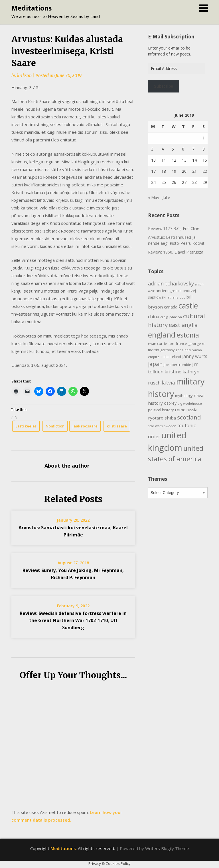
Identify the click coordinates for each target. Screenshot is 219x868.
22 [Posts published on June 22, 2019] (205, 171)
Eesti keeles (26, 426)
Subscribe (163, 86)
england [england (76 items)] (162, 335)
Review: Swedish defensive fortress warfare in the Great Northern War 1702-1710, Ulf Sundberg (73, 620)
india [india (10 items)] (165, 357)
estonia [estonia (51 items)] (188, 335)
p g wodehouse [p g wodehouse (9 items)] (190, 403)
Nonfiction (55, 426)
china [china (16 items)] (154, 316)
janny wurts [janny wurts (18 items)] (195, 356)
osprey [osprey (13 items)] (170, 403)
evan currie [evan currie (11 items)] (158, 344)
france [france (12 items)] (181, 344)
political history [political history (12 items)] (161, 410)
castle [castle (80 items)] (188, 306)
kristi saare (117, 426)
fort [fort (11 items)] (171, 344)
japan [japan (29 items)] (155, 364)
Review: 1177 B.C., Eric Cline (174, 228)
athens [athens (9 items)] (173, 297)
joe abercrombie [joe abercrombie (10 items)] (177, 365)
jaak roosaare (85, 426)
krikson (24, 76)
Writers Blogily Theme (167, 848)
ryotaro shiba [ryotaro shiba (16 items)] (162, 418)
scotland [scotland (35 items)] (189, 417)
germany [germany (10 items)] (167, 350)
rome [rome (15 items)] (180, 410)
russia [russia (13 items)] (192, 410)
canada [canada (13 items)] (171, 307)
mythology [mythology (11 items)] (184, 396)
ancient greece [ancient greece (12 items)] (169, 291)
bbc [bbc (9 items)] (182, 297)
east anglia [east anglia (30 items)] (183, 325)
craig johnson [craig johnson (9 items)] (171, 317)
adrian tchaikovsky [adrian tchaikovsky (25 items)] (171, 283)
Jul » (166, 197)
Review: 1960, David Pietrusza (176, 252)
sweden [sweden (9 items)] (170, 426)
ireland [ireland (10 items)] (175, 357)
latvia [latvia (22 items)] (168, 382)
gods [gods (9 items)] (180, 350)
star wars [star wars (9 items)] (155, 426)
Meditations (32, 8)
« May (154, 197)
